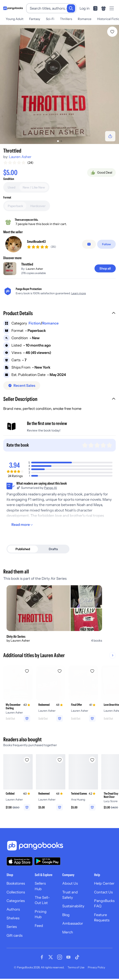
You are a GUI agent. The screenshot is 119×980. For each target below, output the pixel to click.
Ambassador (73, 923)
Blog (66, 915)
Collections (16, 892)
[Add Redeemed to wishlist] (60, 671)
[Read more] (23, 525)
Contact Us (103, 892)
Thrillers (66, 19)
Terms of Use (76, 967)
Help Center (104, 883)
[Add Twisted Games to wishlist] (92, 760)
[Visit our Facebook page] (42, 957)
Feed (39, 926)
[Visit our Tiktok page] (77, 957)
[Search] (71, 8)
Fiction (35, 323)
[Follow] (106, 244)
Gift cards (14, 935)
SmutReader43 (36, 241)
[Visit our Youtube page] (68, 957)
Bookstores (16, 883)
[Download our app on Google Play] (47, 861)
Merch (68, 932)
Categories (16, 901)
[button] (59, 314)
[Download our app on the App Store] (20, 861)
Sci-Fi (50, 19)
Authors (13, 909)
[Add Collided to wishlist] (27, 760)
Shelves (13, 918)
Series (12, 927)
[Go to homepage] (13, 8)
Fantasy (35, 19)
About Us (70, 883)
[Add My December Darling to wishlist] (27, 671)
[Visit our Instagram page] (60, 957)
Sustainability (73, 906)
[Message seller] (89, 244)
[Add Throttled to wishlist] (112, 32)
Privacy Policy (96, 967)
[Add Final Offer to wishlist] (92, 671)
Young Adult (15, 19)
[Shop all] (105, 268)
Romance (85, 19)
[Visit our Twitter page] (51, 957)
